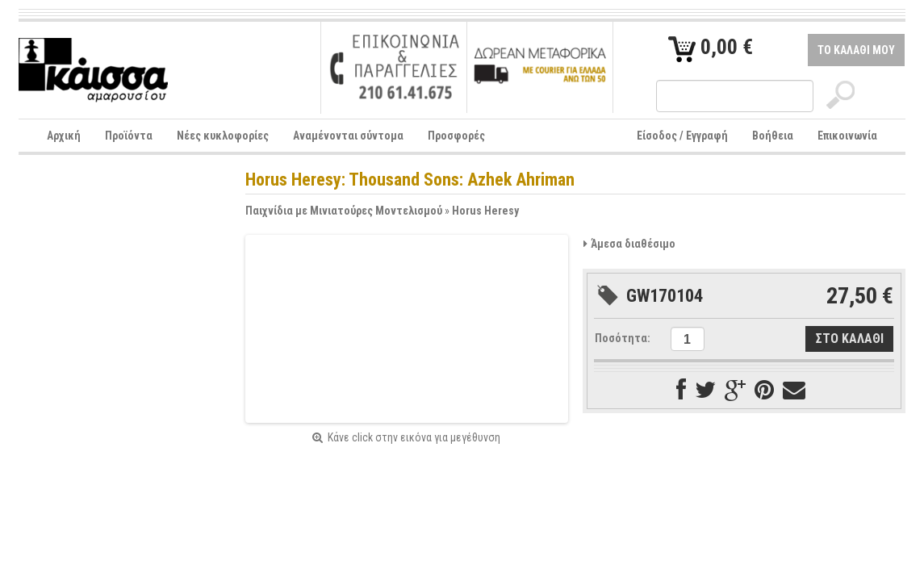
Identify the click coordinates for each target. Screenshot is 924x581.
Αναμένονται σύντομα (348, 136)
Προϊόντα (129, 136)
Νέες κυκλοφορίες (223, 136)
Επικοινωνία (847, 136)
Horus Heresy (485, 211)
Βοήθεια (773, 136)
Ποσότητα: (623, 338)
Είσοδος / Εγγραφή (682, 136)
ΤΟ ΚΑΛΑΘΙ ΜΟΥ (856, 50)
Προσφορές (456, 136)
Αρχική (64, 136)
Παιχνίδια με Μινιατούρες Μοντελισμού (344, 211)
